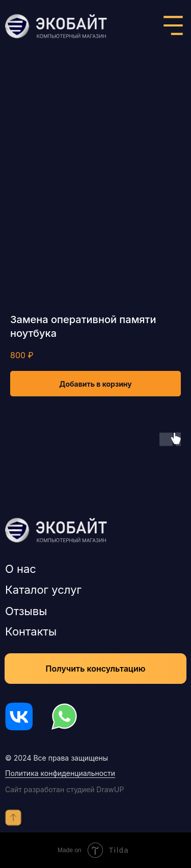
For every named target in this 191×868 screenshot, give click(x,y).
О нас (21, 569)
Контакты (31, 631)
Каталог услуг (43, 590)
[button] (95, 669)
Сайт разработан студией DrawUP (64, 789)
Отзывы (26, 611)
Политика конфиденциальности (60, 773)
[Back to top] (13, 818)
